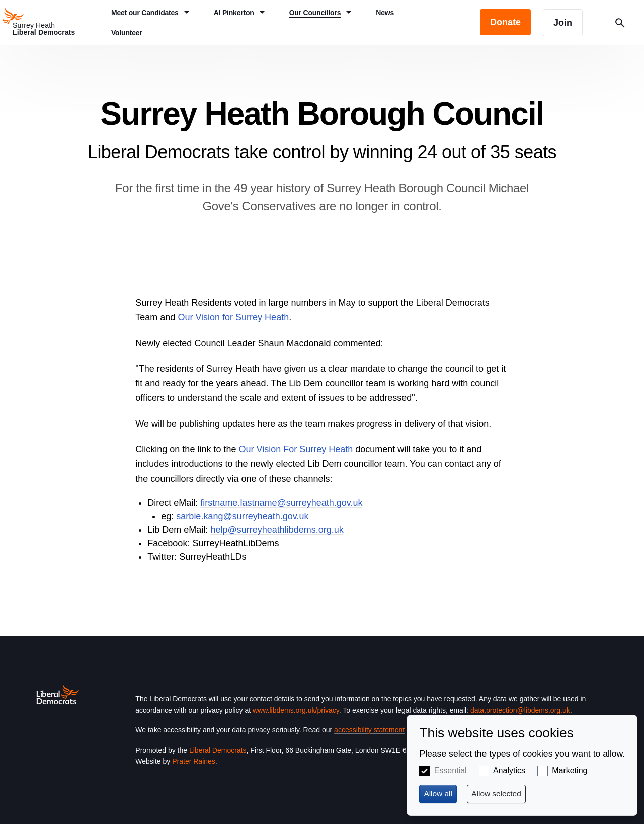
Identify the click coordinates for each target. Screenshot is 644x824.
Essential (451, 770)
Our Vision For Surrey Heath (296, 449)
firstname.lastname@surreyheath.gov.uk (281, 503)
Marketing (570, 770)
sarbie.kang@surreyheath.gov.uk (242, 516)
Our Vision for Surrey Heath (233, 317)
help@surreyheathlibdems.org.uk (277, 530)
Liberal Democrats (218, 750)
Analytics (509, 770)
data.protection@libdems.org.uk (520, 710)
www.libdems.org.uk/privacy (296, 710)
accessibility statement (369, 730)
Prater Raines (194, 761)
